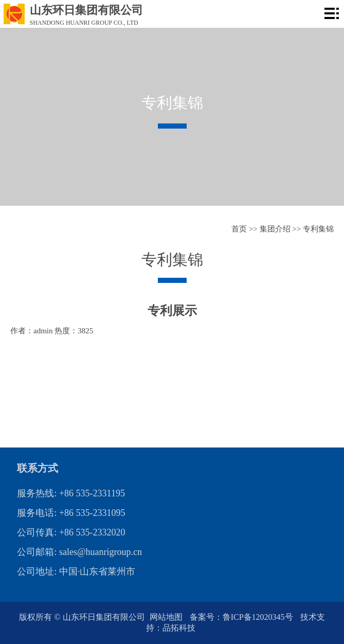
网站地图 (167, 617)
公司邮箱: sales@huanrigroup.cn (79, 552)
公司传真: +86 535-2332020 (71, 532)
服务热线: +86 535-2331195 (71, 493)
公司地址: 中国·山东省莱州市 (76, 571)
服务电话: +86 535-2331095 (71, 513)
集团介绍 (275, 229)
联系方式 (38, 468)
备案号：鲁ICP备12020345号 (242, 617)
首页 (239, 229)
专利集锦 (318, 229)
